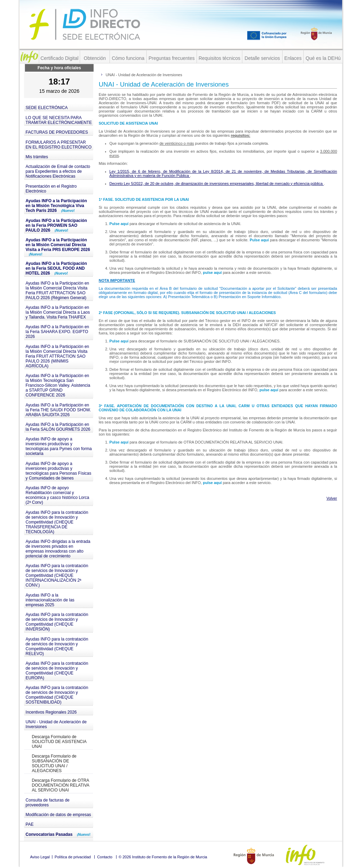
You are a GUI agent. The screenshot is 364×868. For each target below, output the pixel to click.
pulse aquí (213, 272)
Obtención (95, 58)
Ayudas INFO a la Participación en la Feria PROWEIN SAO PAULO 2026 (56, 225)
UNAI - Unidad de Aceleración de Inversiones (56, 724)
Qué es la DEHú (323, 58)
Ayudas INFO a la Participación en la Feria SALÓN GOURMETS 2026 (58, 427)
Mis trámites (37, 157)
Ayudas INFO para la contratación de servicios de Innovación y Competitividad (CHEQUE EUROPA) (57, 671)
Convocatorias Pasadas (58, 834)
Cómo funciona (128, 58)
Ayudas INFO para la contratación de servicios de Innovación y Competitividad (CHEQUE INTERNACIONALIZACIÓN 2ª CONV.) (57, 575)
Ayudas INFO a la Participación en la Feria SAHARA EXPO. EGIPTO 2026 (57, 332)
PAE (30, 824)
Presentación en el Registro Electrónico (51, 189)
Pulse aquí (120, 224)
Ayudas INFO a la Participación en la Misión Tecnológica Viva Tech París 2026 (56, 206)
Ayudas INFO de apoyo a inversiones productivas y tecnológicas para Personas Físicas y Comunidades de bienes (58, 471)
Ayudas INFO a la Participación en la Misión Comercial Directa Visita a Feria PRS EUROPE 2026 (58, 247)
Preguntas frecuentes (171, 58)
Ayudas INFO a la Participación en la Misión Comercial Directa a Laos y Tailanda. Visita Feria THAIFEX (58, 312)
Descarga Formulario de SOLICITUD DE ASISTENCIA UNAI (59, 742)
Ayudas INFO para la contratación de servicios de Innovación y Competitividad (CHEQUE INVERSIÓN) (57, 622)
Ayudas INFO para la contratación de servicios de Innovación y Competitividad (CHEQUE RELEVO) (57, 646)
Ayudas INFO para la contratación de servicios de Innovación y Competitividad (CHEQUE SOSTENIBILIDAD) (57, 695)
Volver (332, 498)
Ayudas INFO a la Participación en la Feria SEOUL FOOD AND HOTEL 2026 (56, 268)
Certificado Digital (60, 58)
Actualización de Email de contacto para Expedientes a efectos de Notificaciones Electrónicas (58, 171)
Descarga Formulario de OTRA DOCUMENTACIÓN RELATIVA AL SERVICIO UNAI (61, 785)
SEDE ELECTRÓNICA (47, 108)
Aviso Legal (40, 857)
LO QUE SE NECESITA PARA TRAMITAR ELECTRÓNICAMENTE (59, 120)
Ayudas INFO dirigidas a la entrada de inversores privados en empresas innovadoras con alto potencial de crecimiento (58, 549)
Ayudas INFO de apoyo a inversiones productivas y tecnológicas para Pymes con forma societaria (59, 446)
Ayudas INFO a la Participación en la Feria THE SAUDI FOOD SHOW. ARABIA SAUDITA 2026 (58, 410)
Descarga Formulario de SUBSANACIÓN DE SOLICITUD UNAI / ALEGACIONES (54, 763)
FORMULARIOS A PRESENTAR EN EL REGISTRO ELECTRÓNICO (59, 145)
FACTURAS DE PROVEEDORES (57, 132)
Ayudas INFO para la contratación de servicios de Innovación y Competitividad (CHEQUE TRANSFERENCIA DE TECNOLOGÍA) (57, 522)
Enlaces (293, 58)
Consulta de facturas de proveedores (48, 803)
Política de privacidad (73, 857)
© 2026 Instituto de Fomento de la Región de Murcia (163, 857)
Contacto (105, 857)
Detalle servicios (262, 58)
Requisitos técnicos (220, 58)
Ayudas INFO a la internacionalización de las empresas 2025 (50, 600)
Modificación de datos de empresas (58, 815)
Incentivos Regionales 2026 (51, 712)
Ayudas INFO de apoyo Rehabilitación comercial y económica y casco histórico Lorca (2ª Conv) (57, 495)
